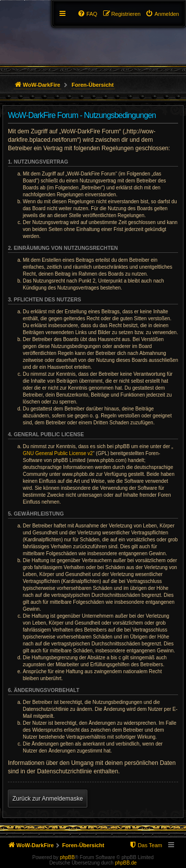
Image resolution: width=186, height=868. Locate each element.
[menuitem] (162, 14)
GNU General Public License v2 (58, 453)
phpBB (67, 857)
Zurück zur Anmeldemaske (48, 799)
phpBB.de (126, 863)
